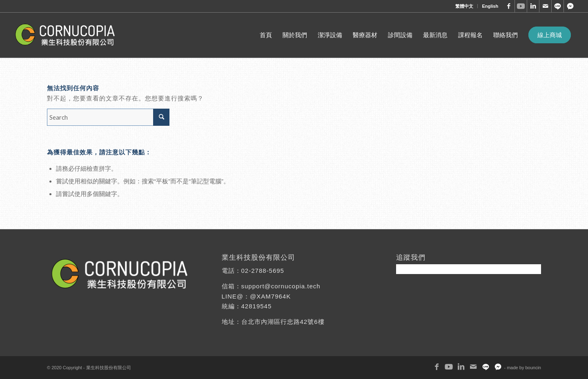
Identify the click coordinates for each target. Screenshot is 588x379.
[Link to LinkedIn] (533, 6)
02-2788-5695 (263, 271)
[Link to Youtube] (521, 6)
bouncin (533, 368)
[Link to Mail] (545, 6)
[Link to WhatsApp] (558, 6)
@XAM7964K (270, 296)
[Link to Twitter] (570, 6)
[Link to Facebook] (509, 6)
